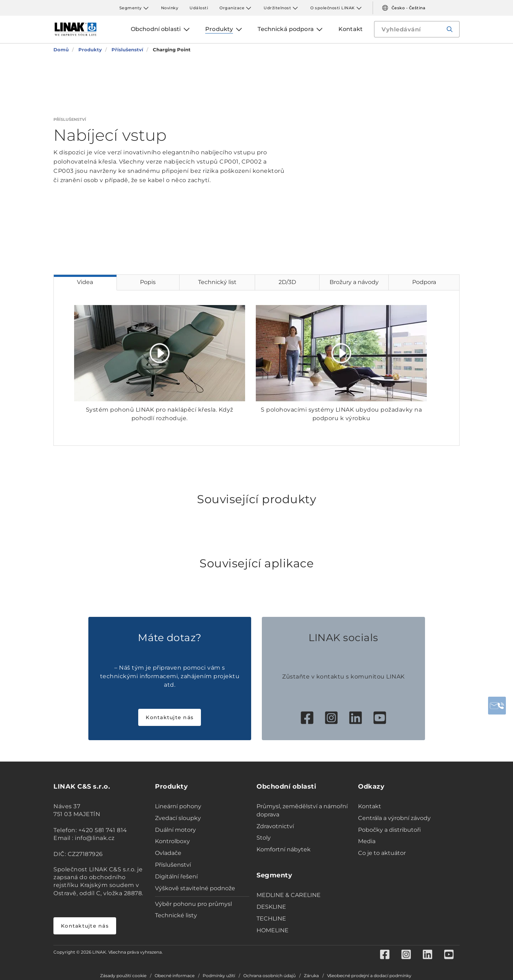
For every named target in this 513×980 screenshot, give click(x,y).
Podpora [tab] (424, 282)
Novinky (170, 8)
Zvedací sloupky (178, 818)
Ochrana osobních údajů (270, 976)
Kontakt (370, 806)
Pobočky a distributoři (389, 830)
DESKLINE (271, 907)
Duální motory (175, 830)
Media (367, 841)
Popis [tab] (148, 282)
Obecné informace (175, 976)
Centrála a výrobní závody (394, 818)
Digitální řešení (176, 876)
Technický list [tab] (217, 282)
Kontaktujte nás (170, 717)
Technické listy (176, 915)
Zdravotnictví (275, 826)
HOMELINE (273, 930)
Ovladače (168, 853)
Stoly (264, 838)
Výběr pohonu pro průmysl (193, 904)
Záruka (311, 976)
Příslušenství (173, 865)
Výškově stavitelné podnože (195, 888)
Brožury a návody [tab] (354, 282)
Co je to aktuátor (382, 853)
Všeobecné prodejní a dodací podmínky (369, 976)
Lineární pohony (178, 806)
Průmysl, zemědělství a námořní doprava (302, 810)
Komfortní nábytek (284, 849)
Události (199, 8)
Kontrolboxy (172, 841)
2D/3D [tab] (287, 282)
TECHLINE (271, 919)
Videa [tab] (85, 282)
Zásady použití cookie (123, 976)
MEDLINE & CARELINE (289, 895)
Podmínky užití (219, 976)
